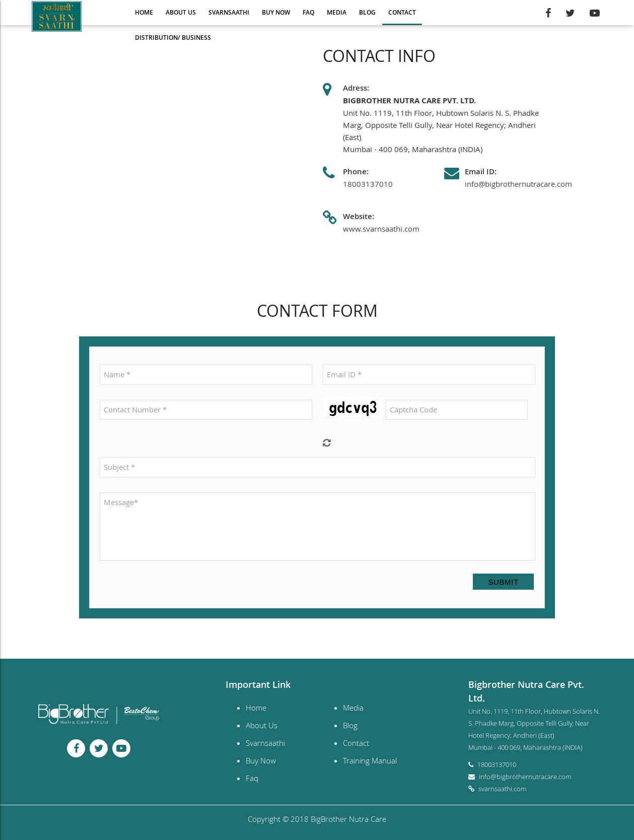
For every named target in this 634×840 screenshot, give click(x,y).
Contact (402, 12)
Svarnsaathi (229, 12)
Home (144, 12)
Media (337, 12)
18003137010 (368, 184)
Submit (503, 582)
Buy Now (276, 12)
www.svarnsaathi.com (381, 229)
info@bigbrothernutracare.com (518, 184)
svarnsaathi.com (502, 789)
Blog (367, 12)
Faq (308, 12)
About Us (181, 12)
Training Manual (370, 760)
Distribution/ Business (173, 38)
